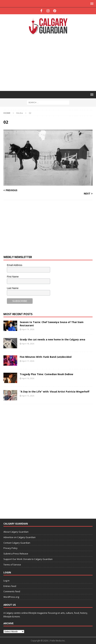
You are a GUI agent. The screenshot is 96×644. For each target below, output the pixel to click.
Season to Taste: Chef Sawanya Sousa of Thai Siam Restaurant (52, 324)
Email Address (15, 265)
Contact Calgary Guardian (17, 543)
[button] (91, 4)
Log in (6, 581)
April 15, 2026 (28, 396)
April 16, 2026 (28, 378)
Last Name (13, 288)
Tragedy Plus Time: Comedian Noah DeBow (46, 374)
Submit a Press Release (16, 554)
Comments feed (12, 591)
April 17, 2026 (28, 361)
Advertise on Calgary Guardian (19, 537)
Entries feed (10, 586)
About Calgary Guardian (16, 532)
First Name (13, 277)
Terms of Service (12, 565)
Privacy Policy (10, 548)
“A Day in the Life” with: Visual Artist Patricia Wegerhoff (55, 392)
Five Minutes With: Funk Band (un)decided (46, 357)
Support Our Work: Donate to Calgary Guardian (28, 559)
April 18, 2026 (28, 344)
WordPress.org (11, 597)
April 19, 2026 (28, 329)
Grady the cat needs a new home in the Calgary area (52, 339)
